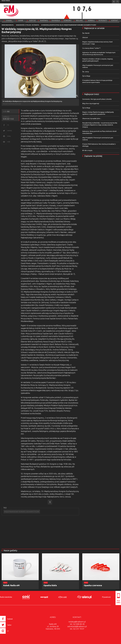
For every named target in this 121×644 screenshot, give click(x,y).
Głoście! (85, 37)
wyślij (9, 142)
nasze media (6, 1)
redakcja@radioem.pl (77, 622)
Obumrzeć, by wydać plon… (92, 118)
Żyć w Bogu (86, 76)
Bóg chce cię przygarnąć (91, 103)
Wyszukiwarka (118, 2)
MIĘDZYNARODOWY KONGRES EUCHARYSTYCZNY (22, 512)
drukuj (9, 136)
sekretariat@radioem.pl (77, 626)
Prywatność (106, 597)
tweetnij (9, 131)
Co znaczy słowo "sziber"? (91, 48)
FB (8, 125)
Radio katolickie (6, 597)
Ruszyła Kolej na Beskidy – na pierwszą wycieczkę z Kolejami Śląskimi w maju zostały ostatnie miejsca (100, 125)
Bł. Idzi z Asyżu (87, 150)
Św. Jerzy (86, 72)
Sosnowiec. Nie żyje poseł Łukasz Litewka (97, 99)
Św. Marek (86, 33)
